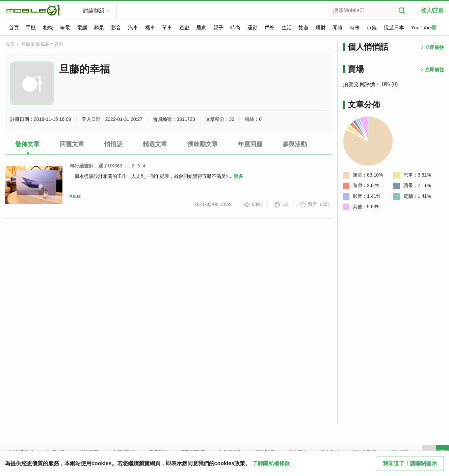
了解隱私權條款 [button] (271, 463)
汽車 (133, 28)
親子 (218, 28)
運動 (253, 28)
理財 (321, 28)
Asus (75, 196)
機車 (150, 28)
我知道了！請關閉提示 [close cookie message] (410, 463)
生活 (287, 28)
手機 (31, 28)
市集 (372, 28)
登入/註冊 (432, 10)
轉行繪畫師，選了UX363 (96, 166)
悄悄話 (113, 144)
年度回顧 (250, 144)
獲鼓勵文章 (203, 144)
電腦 (82, 28)
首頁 (14, 28)
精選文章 (155, 144)
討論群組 (94, 11)
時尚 (235, 28)
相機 (48, 28)
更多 (238, 176)
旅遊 (303, 28)
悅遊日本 (394, 28)
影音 (116, 28)
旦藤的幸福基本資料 (43, 44)
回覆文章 (72, 144)
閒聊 (338, 28)
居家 (201, 28)
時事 (355, 28)
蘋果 (99, 28)
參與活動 (295, 144)
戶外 (269, 28)
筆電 (65, 28)
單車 (167, 28)
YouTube (424, 28)
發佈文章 (27, 144)
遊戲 (184, 28)
